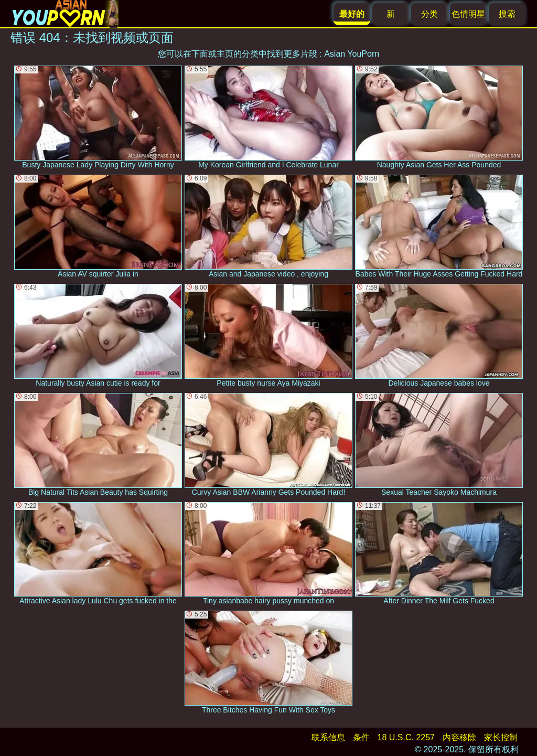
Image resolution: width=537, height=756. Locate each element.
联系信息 (328, 737)
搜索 (507, 14)
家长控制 (501, 737)
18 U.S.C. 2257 (406, 737)
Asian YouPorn (352, 54)
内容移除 (459, 737)
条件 (361, 737)
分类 (429, 14)
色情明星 (468, 14)
